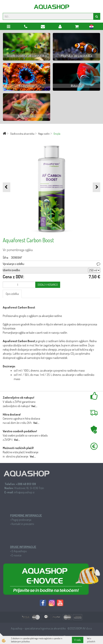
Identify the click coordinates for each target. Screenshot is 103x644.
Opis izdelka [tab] (12, 294)
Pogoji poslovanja (21, 520)
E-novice (16, 555)
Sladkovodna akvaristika (22, 134)
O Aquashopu (19, 551)
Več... (34, 406)
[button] (96, 187)
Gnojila (57, 134)
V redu (78, 640)
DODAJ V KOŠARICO (48, 285)
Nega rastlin (44, 134)
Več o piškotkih (91, 640)
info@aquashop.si (24, 492)
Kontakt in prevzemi (23, 524)
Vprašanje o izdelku (14, 264)
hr (91, 27)
